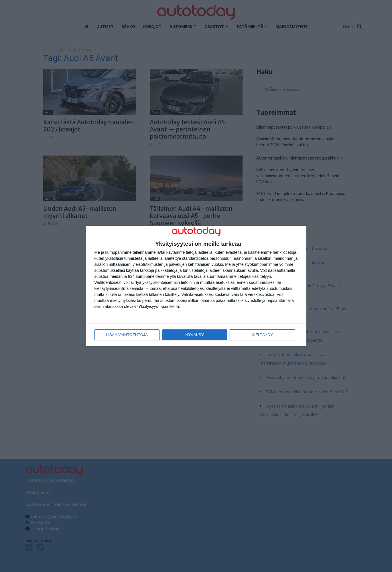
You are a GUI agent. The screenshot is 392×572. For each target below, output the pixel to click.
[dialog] (196, 286)
